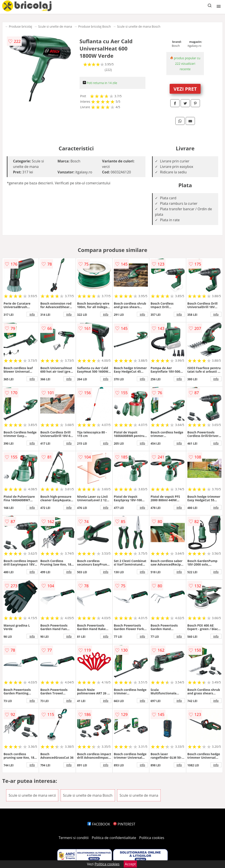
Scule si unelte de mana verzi (32, 795)
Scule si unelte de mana (55, 26)
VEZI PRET (185, 89)
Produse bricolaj (20, 26)
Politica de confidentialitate (114, 838)
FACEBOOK (99, 824)
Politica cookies (152, 838)
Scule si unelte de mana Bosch (139, 26)
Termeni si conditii (74, 838)
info (32, 314)
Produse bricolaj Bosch (95, 26)
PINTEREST (124, 824)
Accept (130, 864)
